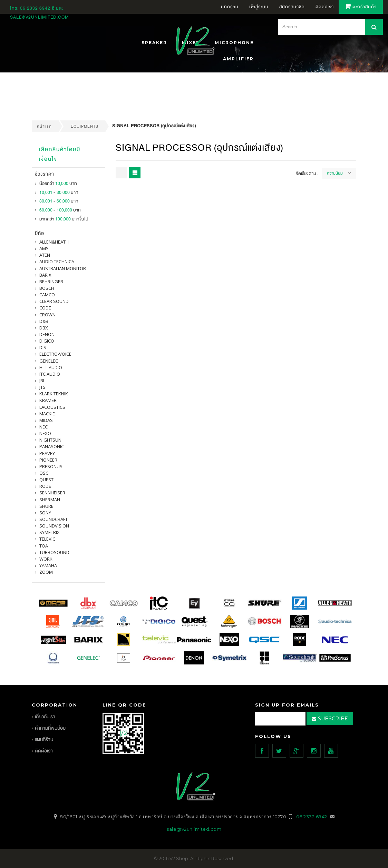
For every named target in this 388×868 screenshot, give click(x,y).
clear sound (54, 301)
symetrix (50, 532)
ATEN (45, 255)
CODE (45, 308)
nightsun (50, 440)
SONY (45, 513)
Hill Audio (51, 367)
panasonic (52, 446)
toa (44, 546)
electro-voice (55, 354)
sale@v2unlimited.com (40, 17)
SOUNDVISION (54, 526)
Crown (47, 315)
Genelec (49, 361)
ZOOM (46, 572)
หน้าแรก (44, 126)
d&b (44, 321)
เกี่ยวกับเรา (45, 717)
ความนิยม (335, 173)
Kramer (48, 400)
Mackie (47, 414)
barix (45, 275)
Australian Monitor (63, 268)
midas (46, 420)
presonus (51, 466)
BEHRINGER (51, 282)
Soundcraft (54, 519)
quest (46, 480)
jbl (42, 381)
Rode (45, 486)
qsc (44, 473)
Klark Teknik (54, 394)
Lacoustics (52, 407)
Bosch (47, 288)
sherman (50, 500)
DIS (43, 347)
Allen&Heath (54, 242)
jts (42, 387)
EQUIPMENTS (85, 126)
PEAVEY (47, 453)
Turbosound (54, 552)
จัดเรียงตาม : (307, 174)
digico (47, 341)
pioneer (48, 460)
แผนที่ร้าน (44, 739)
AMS (44, 248)
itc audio (50, 374)
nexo (45, 433)
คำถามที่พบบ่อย (50, 728)
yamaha (48, 565)
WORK (46, 559)
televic (47, 539)
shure (46, 506)
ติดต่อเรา (44, 751)
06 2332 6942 (36, 8)
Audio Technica (57, 262)
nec (43, 427)
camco (47, 295)
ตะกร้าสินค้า (361, 7)
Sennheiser (52, 493)
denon (47, 334)
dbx (44, 328)
